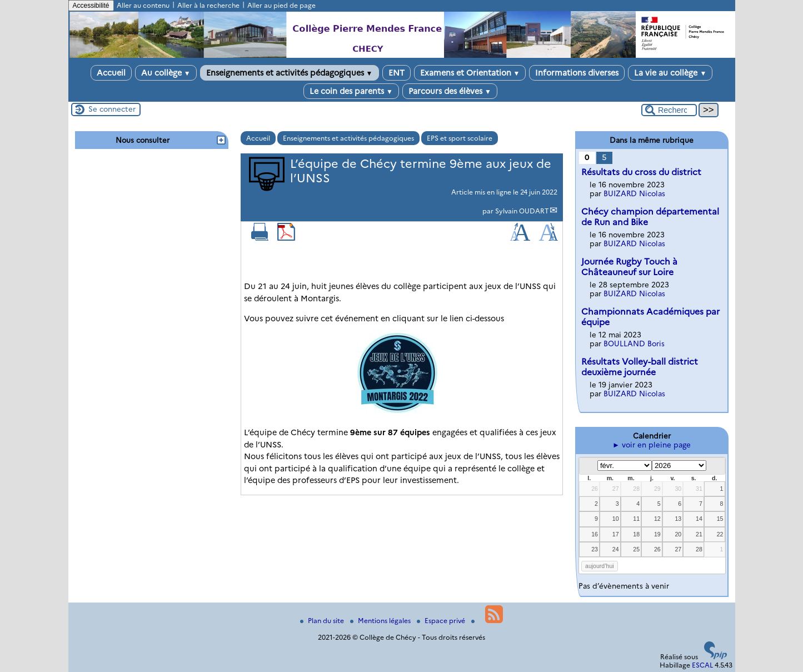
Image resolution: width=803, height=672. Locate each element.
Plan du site (323, 621)
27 (616, 489)
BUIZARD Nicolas (634, 193)
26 (595, 489)
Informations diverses (577, 73)
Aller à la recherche (208, 5)
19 (657, 534)
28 (636, 489)
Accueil (111, 73)
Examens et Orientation (470, 73)
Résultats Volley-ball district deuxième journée (640, 367)
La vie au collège (670, 73)
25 (636, 549)
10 (616, 519)
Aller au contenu (143, 5)
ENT (396, 73)
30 (678, 489)
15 (720, 519)
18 (636, 534)
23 (595, 549)
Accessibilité (91, 6)
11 (636, 519)
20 (678, 534)
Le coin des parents (351, 91)
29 (657, 489)
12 (657, 519)
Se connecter (112, 109)
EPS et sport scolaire (460, 138)
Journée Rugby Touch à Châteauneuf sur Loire (629, 267)
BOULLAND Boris (634, 344)
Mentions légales (381, 621)
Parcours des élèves (450, 91)
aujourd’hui (600, 566)
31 (699, 489)
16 (595, 534)
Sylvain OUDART (522, 211)
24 (616, 549)
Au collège (166, 73)
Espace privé (442, 621)
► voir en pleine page (652, 445)
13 (678, 519)
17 (616, 534)
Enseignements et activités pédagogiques (290, 73)
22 (720, 534)
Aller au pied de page (281, 5)
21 (699, 534)
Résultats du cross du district (641, 172)
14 (699, 519)
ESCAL (702, 665)
